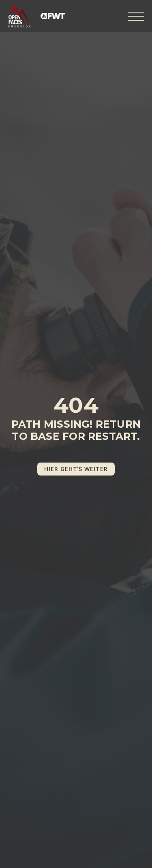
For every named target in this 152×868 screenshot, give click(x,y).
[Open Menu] (136, 16)
